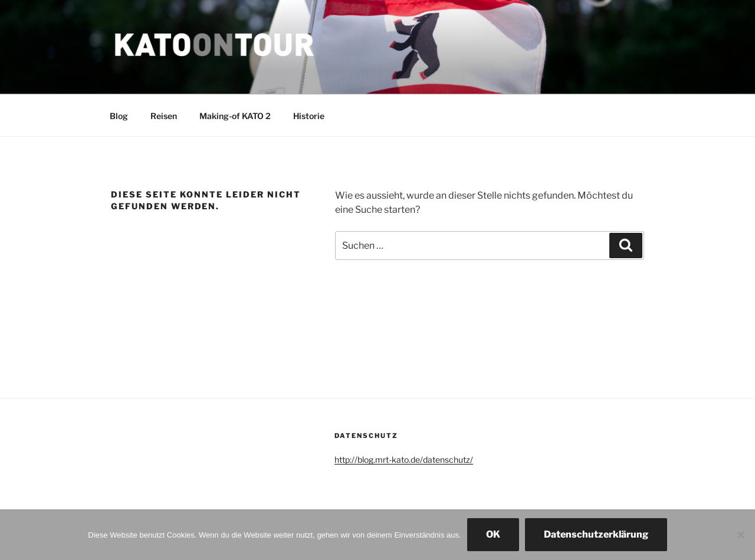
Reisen (164, 116)
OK (493, 534)
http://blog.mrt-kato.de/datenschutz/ (404, 459)
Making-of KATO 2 (235, 116)
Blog (119, 116)
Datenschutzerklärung (596, 534)
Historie (309, 116)
